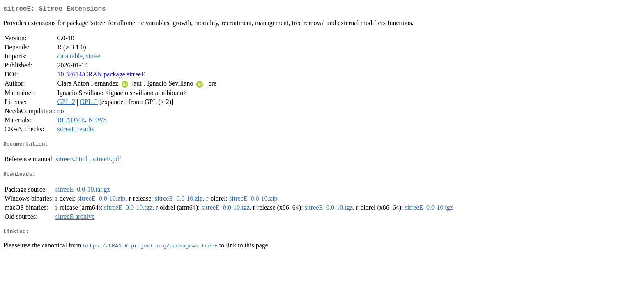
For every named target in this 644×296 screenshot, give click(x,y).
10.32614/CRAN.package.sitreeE (101, 76)
